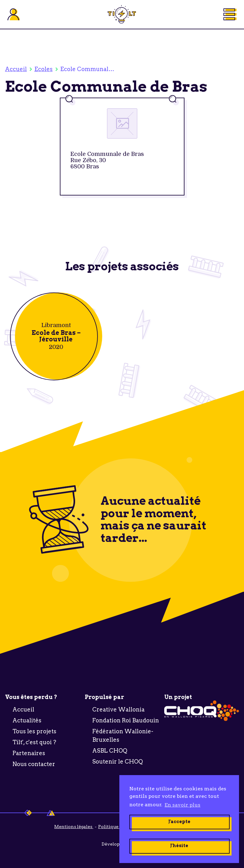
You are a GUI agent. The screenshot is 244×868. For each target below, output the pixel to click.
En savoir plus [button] (182, 805)
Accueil (16, 69)
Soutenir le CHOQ (117, 762)
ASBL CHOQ (110, 751)
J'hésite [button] (179, 846)
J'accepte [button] (179, 822)
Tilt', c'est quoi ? (34, 742)
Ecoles (43, 69)
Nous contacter (34, 764)
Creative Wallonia (118, 709)
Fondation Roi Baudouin (126, 720)
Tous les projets (34, 731)
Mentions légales (74, 827)
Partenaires (29, 753)
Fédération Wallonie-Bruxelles (123, 735)
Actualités (27, 720)
